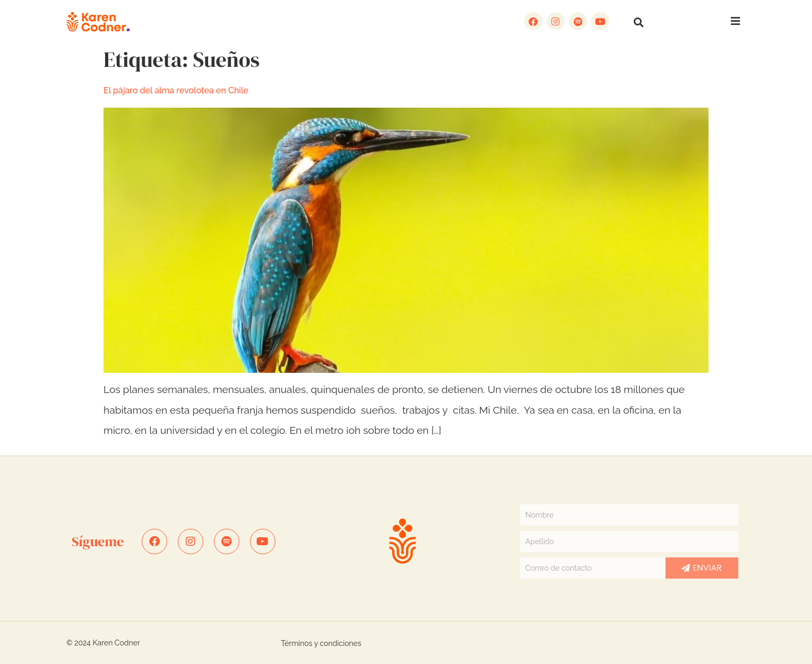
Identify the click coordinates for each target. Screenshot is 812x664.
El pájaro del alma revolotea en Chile (176, 90)
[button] (639, 22)
